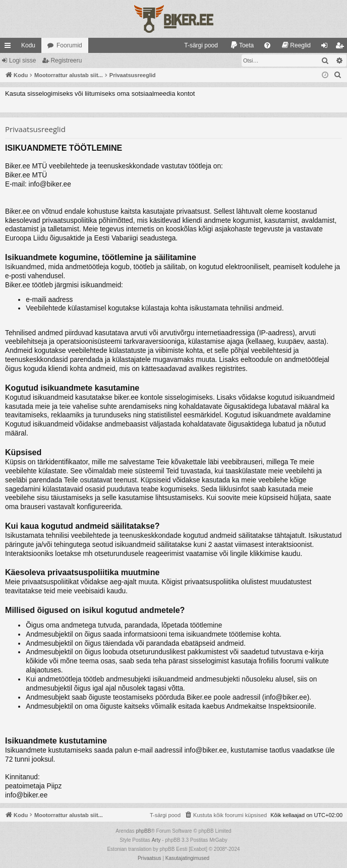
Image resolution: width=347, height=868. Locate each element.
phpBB (143, 831)
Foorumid (69, 45)
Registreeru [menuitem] (342, 47)
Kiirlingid (10, 47)
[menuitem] (196, 45)
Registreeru (66, 60)
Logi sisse (22, 60)
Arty (156, 840)
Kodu (28, 45)
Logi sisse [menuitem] (327, 47)
